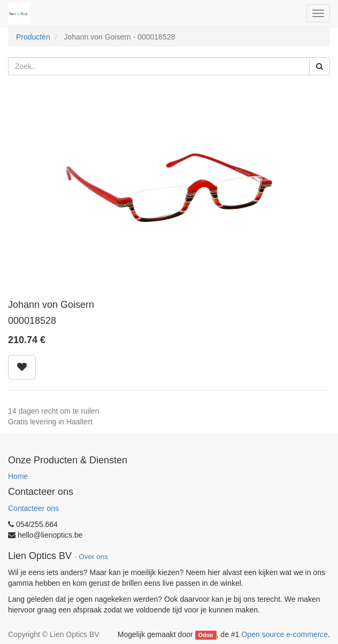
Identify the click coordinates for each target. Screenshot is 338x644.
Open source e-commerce (285, 634)
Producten (33, 37)
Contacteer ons (33, 508)
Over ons (93, 557)
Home (18, 476)
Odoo (206, 635)
